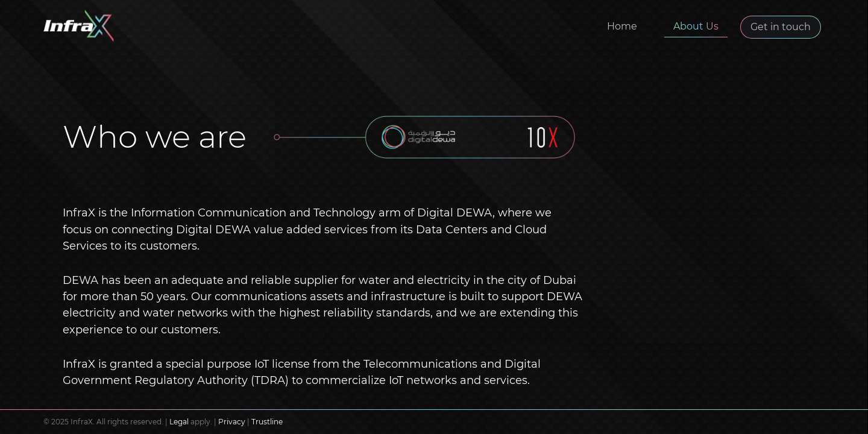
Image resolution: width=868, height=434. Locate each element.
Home (622, 27)
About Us (696, 27)
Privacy (232, 422)
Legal (179, 422)
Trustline (267, 422)
